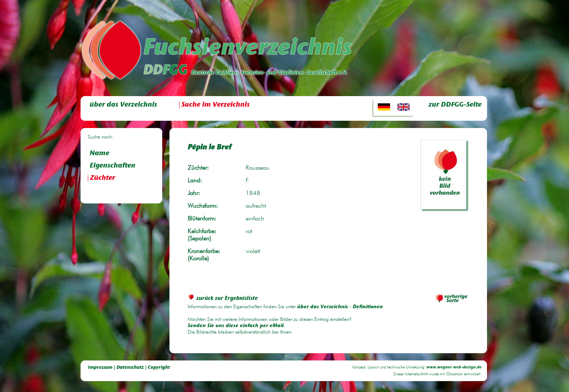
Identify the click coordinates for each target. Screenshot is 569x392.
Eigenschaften (112, 166)
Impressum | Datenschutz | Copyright (129, 368)
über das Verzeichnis (123, 105)
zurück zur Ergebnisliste (223, 299)
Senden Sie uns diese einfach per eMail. (236, 326)
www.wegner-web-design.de (454, 368)
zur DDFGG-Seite (455, 105)
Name (99, 154)
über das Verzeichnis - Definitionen (340, 307)
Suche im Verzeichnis (216, 105)
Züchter (103, 178)
